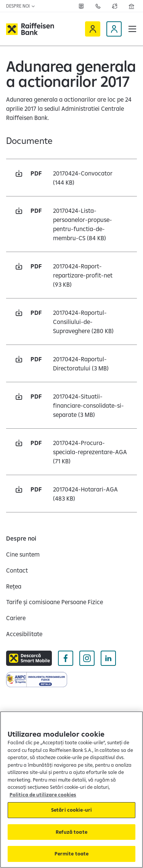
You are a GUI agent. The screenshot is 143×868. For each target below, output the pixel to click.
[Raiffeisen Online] (93, 29)
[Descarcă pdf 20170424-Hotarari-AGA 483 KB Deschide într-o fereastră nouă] (71, 494)
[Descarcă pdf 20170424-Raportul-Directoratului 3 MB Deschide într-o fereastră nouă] (71, 363)
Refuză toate (71, 832)
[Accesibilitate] (24, 634)
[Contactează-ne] (98, 6)
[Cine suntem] (23, 554)
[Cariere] (16, 618)
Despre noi (21, 6)
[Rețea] (81, 6)
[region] (71, 790)
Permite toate (72, 854)
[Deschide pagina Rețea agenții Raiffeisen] (132, 6)
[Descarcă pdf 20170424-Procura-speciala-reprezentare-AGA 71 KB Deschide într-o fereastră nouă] (71, 452)
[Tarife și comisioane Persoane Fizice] (55, 602)
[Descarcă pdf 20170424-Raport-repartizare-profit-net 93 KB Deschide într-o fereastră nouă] (71, 275)
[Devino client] (114, 29)
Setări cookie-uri (71, 810)
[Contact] (17, 570)
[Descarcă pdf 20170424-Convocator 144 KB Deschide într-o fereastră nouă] (71, 178)
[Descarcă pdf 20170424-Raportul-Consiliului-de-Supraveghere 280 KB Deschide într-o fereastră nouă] (71, 322)
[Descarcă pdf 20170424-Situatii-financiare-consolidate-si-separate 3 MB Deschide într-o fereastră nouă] (71, 405)
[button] (132, 29)
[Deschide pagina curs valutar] (115, 6)
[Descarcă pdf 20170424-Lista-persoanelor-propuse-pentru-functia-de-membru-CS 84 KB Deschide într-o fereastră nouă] (71, 224)
